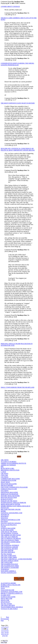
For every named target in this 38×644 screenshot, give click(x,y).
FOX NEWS (5, 491)
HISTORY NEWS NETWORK (10, 496)
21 (4, 634)
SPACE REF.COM (6, 598)
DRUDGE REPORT (7, 486)
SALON (3, 527)
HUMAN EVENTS (7, 499)
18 (6, 632)
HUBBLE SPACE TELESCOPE (11, 585)
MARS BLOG (5, 587)
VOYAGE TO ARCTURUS (9, 609)
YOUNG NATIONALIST (9, 573)
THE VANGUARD (7, 562)
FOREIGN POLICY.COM (9, 489)
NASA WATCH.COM (7, 590)
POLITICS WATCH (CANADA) (11, 523)
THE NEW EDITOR (7, 550)
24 (3, 636)
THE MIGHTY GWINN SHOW (11, 542)
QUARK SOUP (6, 595)
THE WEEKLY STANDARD (10, 568)
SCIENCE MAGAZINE (8, 528)
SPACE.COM (5, 600)
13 (4, 631)
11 (7, 629)
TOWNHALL (5, 569)
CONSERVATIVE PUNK (9, 480)
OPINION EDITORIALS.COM (10, 520)
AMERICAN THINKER (8, 465)
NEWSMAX (5, 516)
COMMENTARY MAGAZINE (10, 479)
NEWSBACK (5, 515)
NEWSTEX (4, 518)
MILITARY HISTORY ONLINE (11, 509)
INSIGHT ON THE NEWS (9, 501)
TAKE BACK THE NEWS (9, 532)
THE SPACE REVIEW (8, 605)
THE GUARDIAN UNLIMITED (11, 538)
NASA (3, 588)
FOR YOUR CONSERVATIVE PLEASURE (14, 487)
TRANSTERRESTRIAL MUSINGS (12, 607)
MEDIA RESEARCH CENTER (10, 504)
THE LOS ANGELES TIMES (10, 540)
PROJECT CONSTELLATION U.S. (12, 593)
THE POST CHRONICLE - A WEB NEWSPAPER (16, 559)
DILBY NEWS (5, 482)
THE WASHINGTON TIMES (10, 566)
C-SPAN (3, 472)
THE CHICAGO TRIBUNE (9, 537)
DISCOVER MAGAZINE (9, 484)
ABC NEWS (5, 460)
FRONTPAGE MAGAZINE (9, 492)
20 (2, 634)
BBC (2, 467)
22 (6, 634)
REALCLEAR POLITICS (9, 525)
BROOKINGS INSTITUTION (10, 470)
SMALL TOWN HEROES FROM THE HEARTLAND (17, 387)
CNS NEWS (5, 477)
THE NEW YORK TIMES (9, 557)
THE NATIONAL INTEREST (10, 545)
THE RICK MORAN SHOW (10, 561)
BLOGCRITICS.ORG (7, 468)
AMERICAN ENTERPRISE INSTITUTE (13, 463)
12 (2, 631)
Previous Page (3, 620)
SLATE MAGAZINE (7, 530)
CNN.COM (4, 475)
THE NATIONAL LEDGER (9, 547)
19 (8, 632)
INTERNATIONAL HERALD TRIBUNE (13, 503)
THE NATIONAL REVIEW (9, 549)
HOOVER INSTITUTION (9, 497)
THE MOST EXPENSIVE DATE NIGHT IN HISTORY (18, 103)
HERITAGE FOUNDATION (9, 494)
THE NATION (5, 544)
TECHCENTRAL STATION (9, 533)
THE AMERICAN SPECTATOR (11, 535)
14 (6, 631)
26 (7, 636)
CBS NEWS (5, 474)
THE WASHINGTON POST (9, 564)
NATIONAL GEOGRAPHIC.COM (11, 513)
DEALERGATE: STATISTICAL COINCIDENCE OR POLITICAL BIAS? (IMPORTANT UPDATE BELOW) (18, 149)
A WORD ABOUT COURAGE (10, 7)
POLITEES (4, 521)
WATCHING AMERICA (8, 571)
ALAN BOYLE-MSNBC (8, 583)
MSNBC (3, 511)
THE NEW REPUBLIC (8, 552)
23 (8, 634)
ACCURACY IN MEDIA (9, 462)
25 (5, 636)
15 (8, 631)
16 (2, 632)
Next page (7, 618)
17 (4, 632)
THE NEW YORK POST (8, 556)
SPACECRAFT (5, 602)
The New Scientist (6, 554)
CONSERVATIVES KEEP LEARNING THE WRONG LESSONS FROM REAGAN (17, 64)
